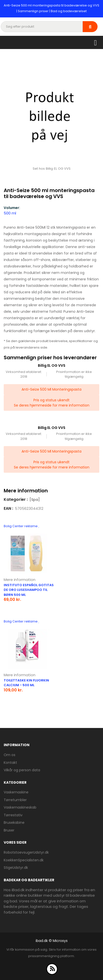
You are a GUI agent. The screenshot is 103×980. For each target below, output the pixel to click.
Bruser (9, 830)
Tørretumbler (15, 800)
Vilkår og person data (22, 770)
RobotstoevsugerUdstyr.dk (26, 852)
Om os (10, 755)
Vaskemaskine (16, 792)
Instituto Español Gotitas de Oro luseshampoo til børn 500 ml (29, 590)
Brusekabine (14, 823)
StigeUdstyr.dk (16, 868)
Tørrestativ (13, 815)
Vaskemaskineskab (20, 807)
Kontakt (10, 763)
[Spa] (35, 500)
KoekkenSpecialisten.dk (24, 860)
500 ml (10, 213)
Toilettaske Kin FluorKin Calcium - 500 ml (26, 683)
